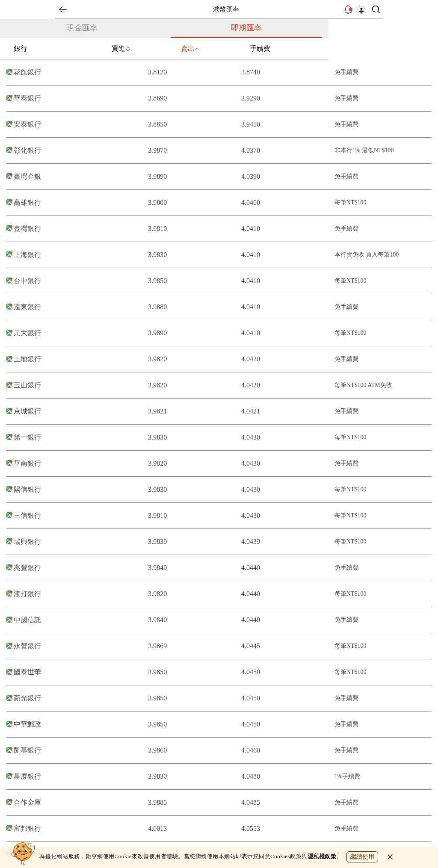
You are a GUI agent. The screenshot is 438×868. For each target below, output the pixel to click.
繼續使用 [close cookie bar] (362, 857)
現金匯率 (82, 28)
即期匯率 (246, 28)
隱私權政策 (322, 856)
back (63, 9)
